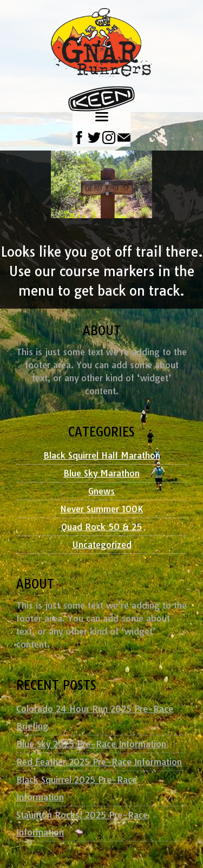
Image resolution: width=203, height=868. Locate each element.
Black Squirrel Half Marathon (102, 455)
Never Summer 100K (101, 509)
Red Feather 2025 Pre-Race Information (99, 762)
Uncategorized (102, 545)
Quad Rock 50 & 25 (101, 527)
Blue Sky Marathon (101, 473)
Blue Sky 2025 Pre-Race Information (91, 744)
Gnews (101, 491)
